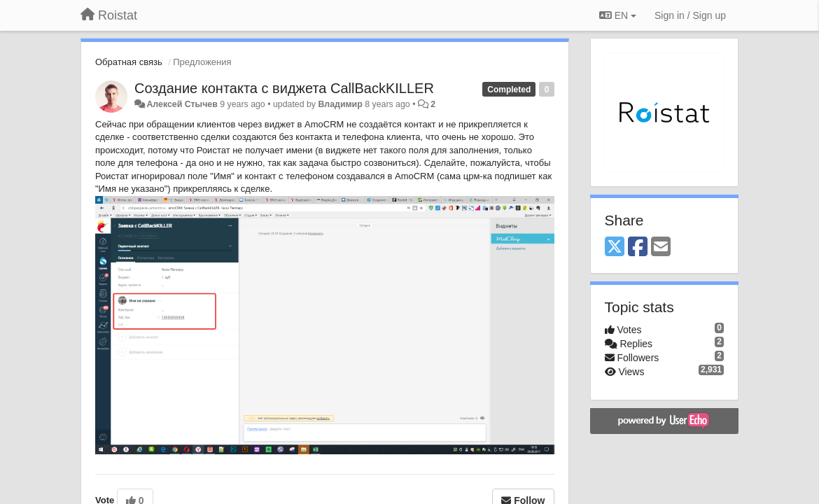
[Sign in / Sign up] (690, 15)
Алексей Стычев (182, 104)
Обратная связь (129, 62)
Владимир (340, 104)
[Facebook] (638, 247)
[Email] (661, 247)
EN (618, 15)
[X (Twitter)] (615, 247)
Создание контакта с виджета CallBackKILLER (284, 88)
